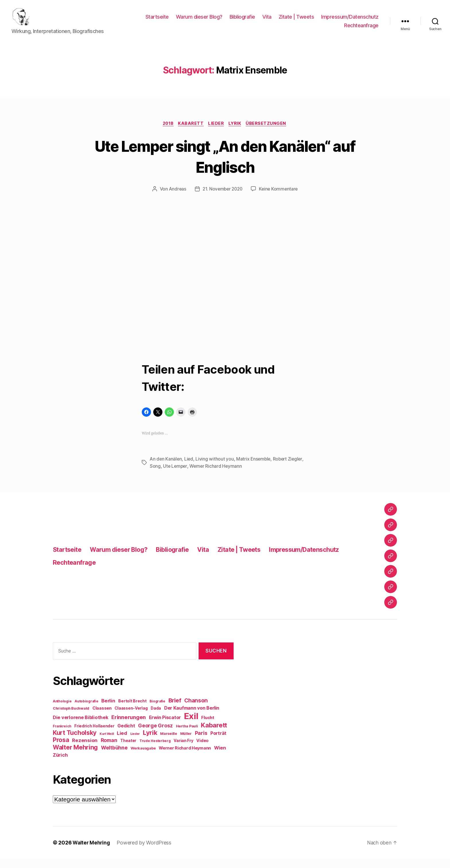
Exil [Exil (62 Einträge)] (191, 725)
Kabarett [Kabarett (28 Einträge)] (214, 734)
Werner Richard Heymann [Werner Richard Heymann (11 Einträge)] (185, 757)
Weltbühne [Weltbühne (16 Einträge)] (114, 757)
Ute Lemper (175, 475)
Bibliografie (242, 21)
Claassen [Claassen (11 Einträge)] (102, 717)
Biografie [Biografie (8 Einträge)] (157, 710)
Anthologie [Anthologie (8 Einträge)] (62, 710)
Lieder (217, 133)
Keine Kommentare (280, 198)
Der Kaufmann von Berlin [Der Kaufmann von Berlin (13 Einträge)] (192, 717)
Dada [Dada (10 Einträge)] (156, 717)
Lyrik (237, 133)
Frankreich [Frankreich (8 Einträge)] (62, 735)
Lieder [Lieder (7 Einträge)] (135, 743)
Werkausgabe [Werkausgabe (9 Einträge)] (143, 757)
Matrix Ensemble (255, 468)
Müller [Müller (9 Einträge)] (186, 743)
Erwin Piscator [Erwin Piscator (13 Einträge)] (165, 727)
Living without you (216, 468)
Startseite (157, 21)
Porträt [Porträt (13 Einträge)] (218, 742)
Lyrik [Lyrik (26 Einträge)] (150, 742)
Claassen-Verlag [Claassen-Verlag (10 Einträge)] (131, 717)
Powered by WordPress (145, 852)
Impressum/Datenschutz (350, 21)
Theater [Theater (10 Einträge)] (128, 750)
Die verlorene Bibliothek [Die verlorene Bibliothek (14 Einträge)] (81, 727)
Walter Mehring (92, 852)
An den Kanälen (166, 468)
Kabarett (190, 133)
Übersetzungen (270, 133)
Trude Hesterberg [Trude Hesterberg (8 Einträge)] (155, 750)
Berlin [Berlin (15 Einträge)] (108, 710)
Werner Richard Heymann (217, 475)
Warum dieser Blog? (199, 21)
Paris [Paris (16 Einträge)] (201, 742)
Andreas (176, 198)
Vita (267, 21)
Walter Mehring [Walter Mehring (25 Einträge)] (75, 756)
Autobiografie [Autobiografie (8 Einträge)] (87, 710)
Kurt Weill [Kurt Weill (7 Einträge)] (107, 743)
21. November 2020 (222, 198)
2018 (166, 133)
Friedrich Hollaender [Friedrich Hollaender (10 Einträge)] (94, 735)
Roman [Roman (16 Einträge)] (109, 749)
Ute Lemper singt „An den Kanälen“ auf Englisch (225, 165)
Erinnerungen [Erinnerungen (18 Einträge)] (129, 726)
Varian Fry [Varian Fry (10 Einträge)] (183, 750)
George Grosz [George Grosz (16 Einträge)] (155, 735)
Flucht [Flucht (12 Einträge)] (208, 727)
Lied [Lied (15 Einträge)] (122, 742)
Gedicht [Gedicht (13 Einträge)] (126, 735)
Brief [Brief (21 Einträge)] (175, 710)
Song (155, 475)
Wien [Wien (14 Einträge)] (220, 757)
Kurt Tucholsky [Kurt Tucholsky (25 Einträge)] (75, 742)
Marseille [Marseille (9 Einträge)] (169, 743)
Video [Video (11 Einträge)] (202, 750)
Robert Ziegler (290, 468)
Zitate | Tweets (296, 21)
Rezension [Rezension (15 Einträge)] (85, 749)
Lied (190, 468)
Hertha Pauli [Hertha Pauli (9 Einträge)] (187, 735)
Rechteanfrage (361, 30)
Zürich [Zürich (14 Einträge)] (60, 764)
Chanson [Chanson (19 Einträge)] (196, 710)
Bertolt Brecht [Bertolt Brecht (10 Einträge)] (132, 710)
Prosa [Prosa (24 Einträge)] (61, 749)
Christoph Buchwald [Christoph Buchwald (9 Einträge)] (71, 717)
